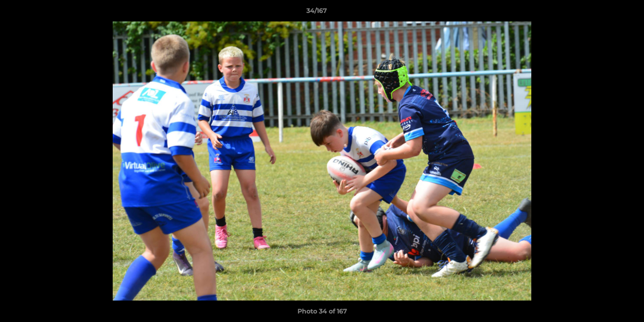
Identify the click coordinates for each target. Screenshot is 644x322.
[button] (606, 13)
